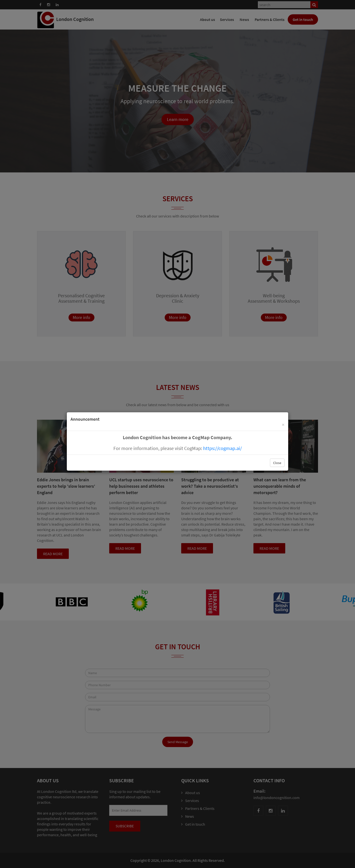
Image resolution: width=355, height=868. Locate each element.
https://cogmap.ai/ (222, 448)
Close (277, 463)
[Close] (283, 424)
